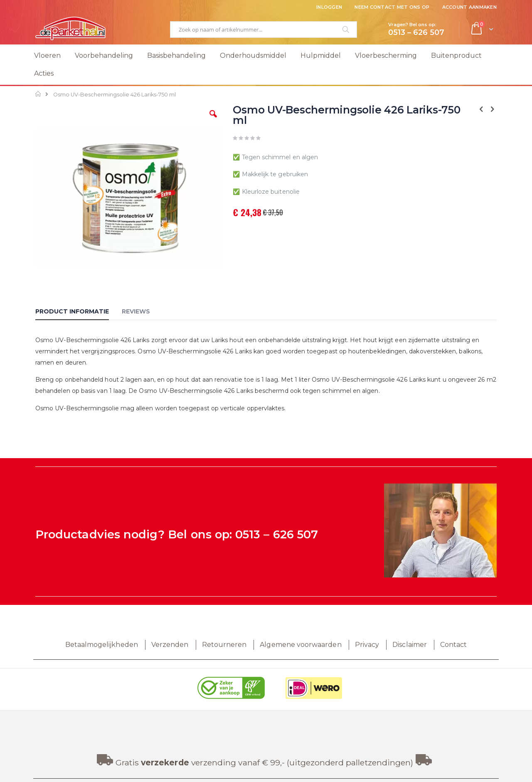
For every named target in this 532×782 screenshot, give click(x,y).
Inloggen (329, 7)
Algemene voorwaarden (300, 645)
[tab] (78, 313)
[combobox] (264, 30)
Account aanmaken (469, 7)
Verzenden (170, 645)
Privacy (367, 645)
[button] (213, 120)
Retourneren (224, 645)
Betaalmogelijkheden (102, 645)
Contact (453, 645)
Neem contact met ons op (392, 7)
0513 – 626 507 (277, 534)
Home (38, 94)
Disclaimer (410, 645)
